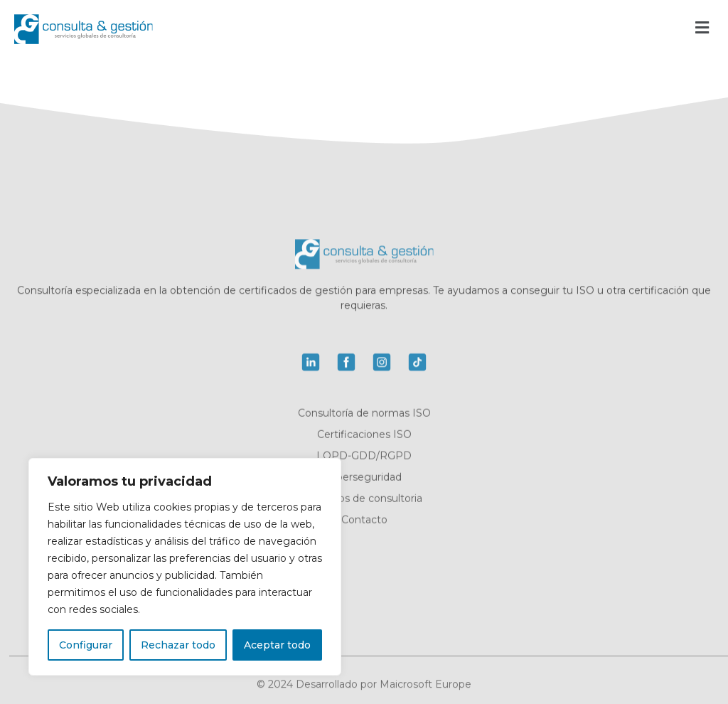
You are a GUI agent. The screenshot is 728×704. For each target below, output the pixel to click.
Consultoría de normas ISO (364, 415)
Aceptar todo (277, 645)
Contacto (364, 521)
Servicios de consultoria (364, 500)
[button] (702, 27)
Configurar (86, 645)
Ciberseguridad (364, 479)
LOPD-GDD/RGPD (364, 457)
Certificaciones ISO (364, 436)
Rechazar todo (178, 645)
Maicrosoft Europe (425, 688)
